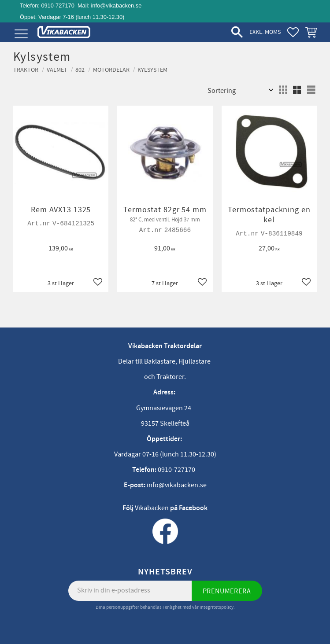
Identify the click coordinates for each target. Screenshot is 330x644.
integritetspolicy (217, 607)
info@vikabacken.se (117, 6)
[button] (21, 34)
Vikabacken (152, 508)
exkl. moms (265, 32)
